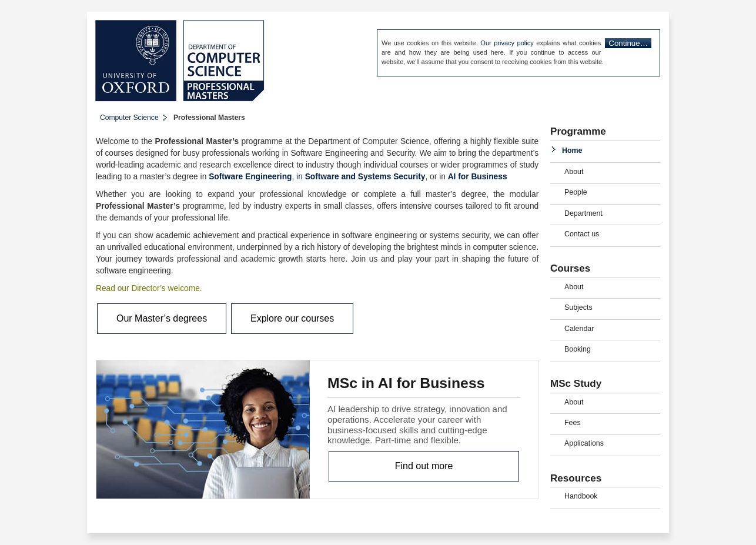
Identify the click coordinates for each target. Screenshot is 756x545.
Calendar (579, 329)
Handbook (581, 496)
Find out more (424, 466)
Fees (573, 423)
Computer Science (129, 118)
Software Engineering (250, 177)
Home (572, 151)
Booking (578, 349)
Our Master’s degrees (162, 318)
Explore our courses (292, 318)
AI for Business (478, 177)
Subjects (578, 307)
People (576, 192)
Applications (584, 443)
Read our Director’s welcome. (149, 288)
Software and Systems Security (365, 177)
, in (298, 177)
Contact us (582, 234)
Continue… (628, 43)
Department (583, 213)
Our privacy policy (507, 43)
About (574, 172)
